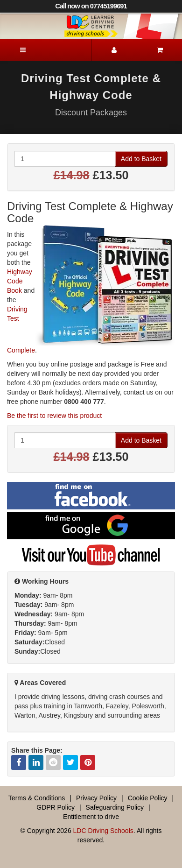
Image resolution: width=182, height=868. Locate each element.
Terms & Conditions (37, 798)
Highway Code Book (20, 281)
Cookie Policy (148, 798)
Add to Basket (141, 159)
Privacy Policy (96, 798)
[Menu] (23, 50)
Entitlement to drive (91, 817)
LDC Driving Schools (103, 831)
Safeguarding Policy (115, 807)
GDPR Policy (56, 807)
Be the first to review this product (54, 416)
